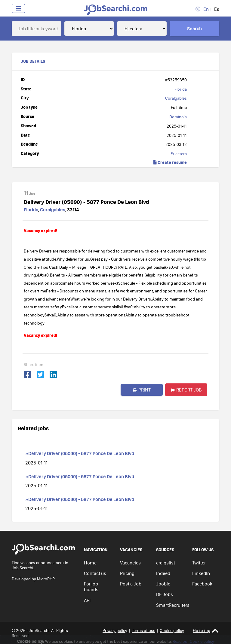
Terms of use (143, 630)
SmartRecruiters (173, 605)
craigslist (166, 563)
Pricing (127, 573)
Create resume (170, 162)
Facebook (202, 584)
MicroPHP (46, 579)
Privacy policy (115, 630)
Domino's (178, 117)
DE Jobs (165, 594)
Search (194, 29)
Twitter (199, 563)
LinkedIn (201, 573)
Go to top (206, 631)
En (206, 9)
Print (142, 390)
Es (217, 9)
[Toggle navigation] (18, 8)
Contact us (95, 573)
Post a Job (131, 584)
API (87, 600)
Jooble (163, 584)
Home (90, 563)
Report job (186, 390)
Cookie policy (172, 630)
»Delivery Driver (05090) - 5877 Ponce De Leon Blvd (80, 453)
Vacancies (130, 563)
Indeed (163, 573)
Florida (181, 89)
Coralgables (176, 98)
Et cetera (179, 154)
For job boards (91, 587)
